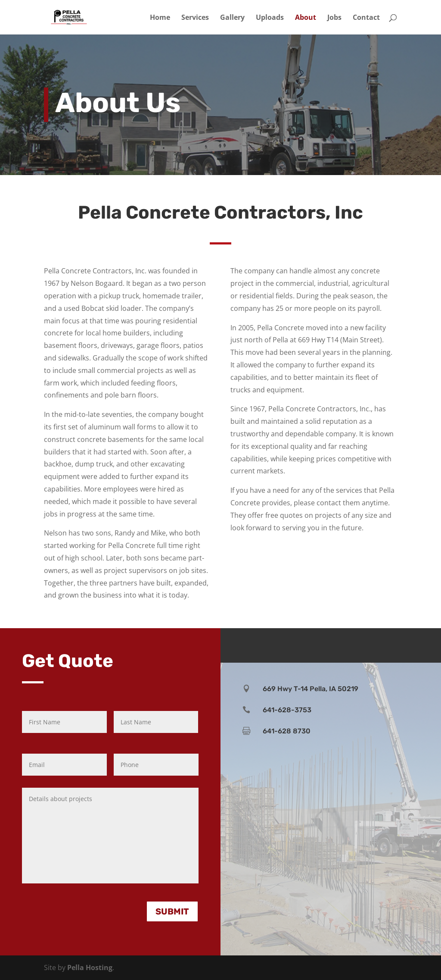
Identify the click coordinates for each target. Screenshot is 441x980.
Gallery (232, 18)
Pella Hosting (90, 967)
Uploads (270, 18)
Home (160, 18)
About (306, 18)
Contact (366, 18)
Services (195, 18)
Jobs (334, 18)
